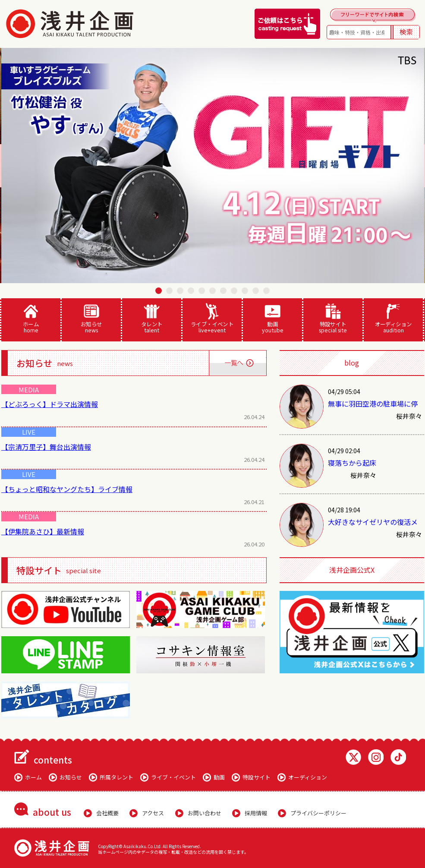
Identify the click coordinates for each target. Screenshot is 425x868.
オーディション (393, 319)
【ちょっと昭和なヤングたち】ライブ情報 (67, 489)
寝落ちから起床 (352, 463)
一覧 (238, 363)
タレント (152, 319)
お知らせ (91, 319)
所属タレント (116, 777)
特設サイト (333, 319)
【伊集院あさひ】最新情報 (43, 531)
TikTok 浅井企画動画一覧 (398, 757)
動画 (272, 319)
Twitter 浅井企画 (353, 757)
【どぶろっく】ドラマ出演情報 (50, 404)
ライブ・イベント (212, 319)
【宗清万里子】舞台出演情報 (46, 447)
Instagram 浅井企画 (376, 757)
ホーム (31, 319)
